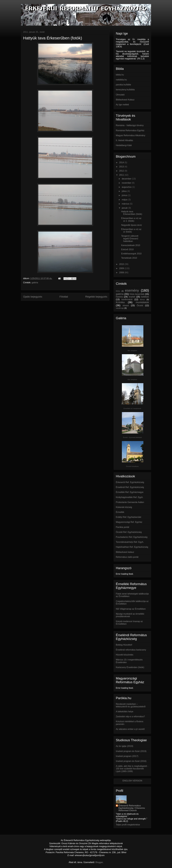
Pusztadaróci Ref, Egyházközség (132, 537)
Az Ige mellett (122, 105)
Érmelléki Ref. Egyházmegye (130, 492)
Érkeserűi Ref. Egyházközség (130, 482)
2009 (122, 268)
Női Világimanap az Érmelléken (131, 609)
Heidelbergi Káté (124, 145)
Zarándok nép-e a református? (130, 716)
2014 (122, 162)
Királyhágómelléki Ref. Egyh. (130, 497)
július (124, 191)
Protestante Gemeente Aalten (130, 502)
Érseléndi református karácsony (131, 650)
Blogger (99, 862)
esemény (132, 290)
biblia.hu (120, 75)
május (125, 200)
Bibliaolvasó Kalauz (125, 100)
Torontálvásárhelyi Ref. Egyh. (130, 542)
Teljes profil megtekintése (128, 825)
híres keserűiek (137, 294)
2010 (122, 264)
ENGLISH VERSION (132, 781)
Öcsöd (140, 305)
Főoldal (64, 297)
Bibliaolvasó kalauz (125, 552)
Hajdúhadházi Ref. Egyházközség (132, 547)
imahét (132, 297)
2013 (122, 167)
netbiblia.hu (121, 80)
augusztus (127, 187)
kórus (142, 300)
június (125, 195)
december (127, 179)
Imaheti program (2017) (127, 756)
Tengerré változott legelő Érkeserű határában (130, 238)
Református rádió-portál (127, 557)
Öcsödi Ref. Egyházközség (129, 532)
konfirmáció (127, 299)
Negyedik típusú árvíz (132, 225)
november (127, 183)
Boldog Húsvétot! (124, 645)
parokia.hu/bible (123, 85)
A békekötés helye (125, 712)
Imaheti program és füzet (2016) (131, 761)
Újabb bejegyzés (33, 297)
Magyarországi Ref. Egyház (129, 522)
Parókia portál (122, 527)
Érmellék (120, 512)
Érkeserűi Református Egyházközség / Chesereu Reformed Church (132, 808)
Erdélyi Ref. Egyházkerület (129, 517)
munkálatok (142, 302)
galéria (35, 283)
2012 (122, 171)
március (126, 204)
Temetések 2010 (129, 258)
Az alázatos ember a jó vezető (130, 729)
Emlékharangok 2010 (131, 254)
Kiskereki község (124, 507)
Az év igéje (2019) (124, 746)
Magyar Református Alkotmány (131, 135)
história (119, 297)
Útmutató (120, 95)
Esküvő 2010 (127, 249)
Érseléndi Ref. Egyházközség (130, 487)
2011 (122, 175)
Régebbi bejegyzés (96, 297)
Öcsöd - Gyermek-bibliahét (132, 437)
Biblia (118, 291)
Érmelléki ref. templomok (132, 408)
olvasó (126, 305)
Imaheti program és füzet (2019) (131, 751)
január (125, 208)
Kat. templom (132, 380)
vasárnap (120, 308)
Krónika (120, 302)
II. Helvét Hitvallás (124, 140)
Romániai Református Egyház (130, 130)
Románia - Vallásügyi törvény (130, 125)
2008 (122, 273)
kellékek (145, 297)
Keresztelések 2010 (131, 245)
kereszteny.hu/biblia (125, 90)
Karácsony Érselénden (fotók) (130, 667)
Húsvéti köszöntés (125, 655)
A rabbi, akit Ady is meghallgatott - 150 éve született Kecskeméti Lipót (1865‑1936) (132, 769)
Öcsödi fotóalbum (132, 466)
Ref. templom (132, 351)
